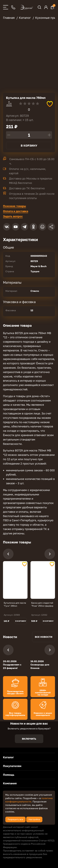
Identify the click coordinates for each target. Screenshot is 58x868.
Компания (10, 783)
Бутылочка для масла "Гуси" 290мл (15, 604)
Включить (29, 739)
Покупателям (12, 766)
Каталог (8, 757)
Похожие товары (14, 206)
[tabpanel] (15, 580)
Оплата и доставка (16, 211)
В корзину (29, 146)
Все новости (44, 637)
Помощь (9, 775)
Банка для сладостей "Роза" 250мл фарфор (42, 604)
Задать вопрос (13, 216)
